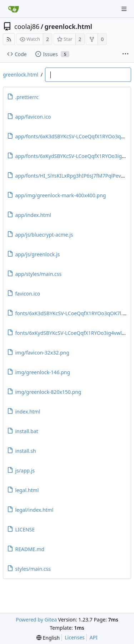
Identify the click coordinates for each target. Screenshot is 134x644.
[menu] (48, 638)
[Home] (14, 9)
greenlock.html (68, 26)
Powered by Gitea (36, 620)
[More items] (125, 54)
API (94, 637)
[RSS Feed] (9, 39)
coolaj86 (27, 26)
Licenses (75, 637)
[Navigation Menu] (124, 9)
